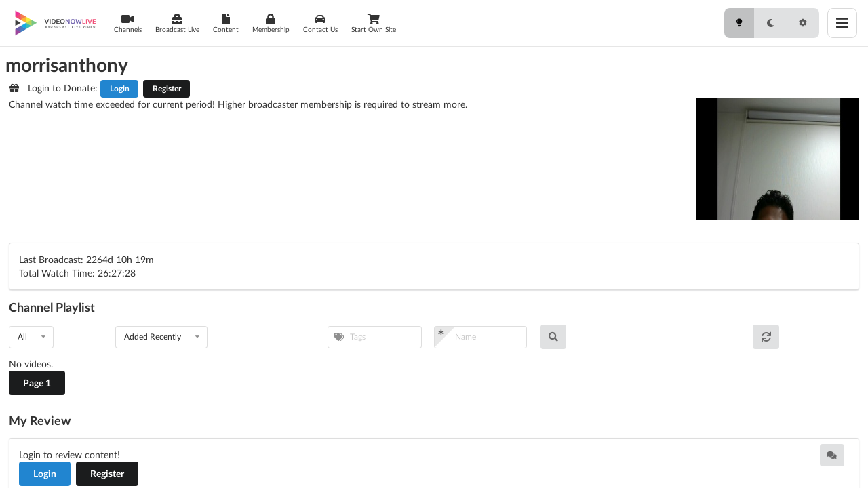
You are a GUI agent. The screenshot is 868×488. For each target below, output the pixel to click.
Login (120, 88)
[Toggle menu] (842, 23)
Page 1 (37, 383)
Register (167, 88)
